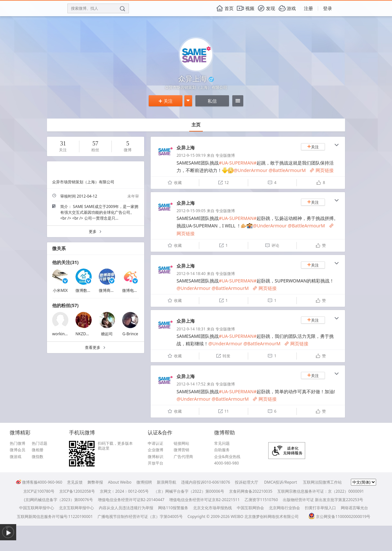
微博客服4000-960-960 (39, 482)
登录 (328, 8)
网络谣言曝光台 (354, 508)
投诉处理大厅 (247, 482)
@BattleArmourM (287, 170)
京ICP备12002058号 (77, 491)
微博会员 (17, 450)
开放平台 (156, 463)
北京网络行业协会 (284, 508)
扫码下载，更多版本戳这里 (115, 446)
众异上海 (186, 148)
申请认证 (156, 443)
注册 (308, 8)
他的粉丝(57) (65, 305)
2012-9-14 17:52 (191, 384)
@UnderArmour (250, 170)
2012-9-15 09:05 (191, 211)
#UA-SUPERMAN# (238, 163)
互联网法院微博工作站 (322, 482)
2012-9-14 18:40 (191, 274)
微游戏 (16, 457)
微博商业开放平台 (114, 290)
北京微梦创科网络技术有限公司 (271, 517)
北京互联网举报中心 (76, 508)
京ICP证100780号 (39, 491)
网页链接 (322, 170)
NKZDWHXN (86, 334)
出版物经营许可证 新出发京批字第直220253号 (323, 500)
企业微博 (156, 450)
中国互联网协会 (250, 508)
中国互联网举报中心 (37, 508)
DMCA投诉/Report (281, 482)
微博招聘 (144, 482)
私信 (212, 101)
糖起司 (107, 334)
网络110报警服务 (173, 508)
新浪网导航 (167, 482)
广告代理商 (183, 457)
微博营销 (181, 450)
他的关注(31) (65, 262)
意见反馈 (75, 482)
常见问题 (222, 443)
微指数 (38, 457)
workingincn (63, 334)
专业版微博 (225, 155)
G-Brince (130, 334)
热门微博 (17, 443)
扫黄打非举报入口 (320, 508)
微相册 (38, 450)
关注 (166, 101)
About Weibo (120, 482)
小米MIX (60, 290)
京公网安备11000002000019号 (339, 517)
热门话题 (40, 443)
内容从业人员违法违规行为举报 (126, 508)
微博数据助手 (87, 290)
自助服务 (222, 450)
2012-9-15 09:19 (191, 155)
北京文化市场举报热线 (213, 508)
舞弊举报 (95, 482)
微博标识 (156, 457)
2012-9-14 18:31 (191, 329)
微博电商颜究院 (136, 290)
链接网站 (181, 443)
